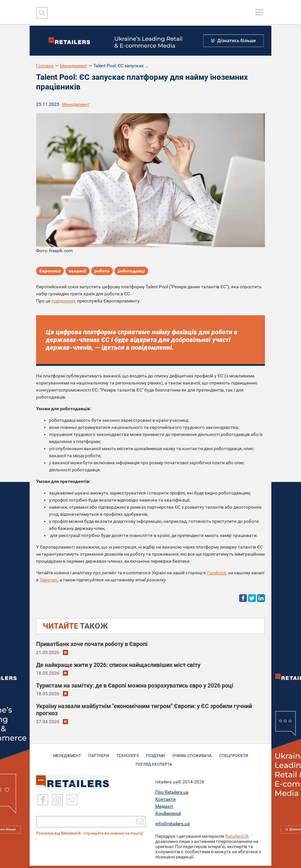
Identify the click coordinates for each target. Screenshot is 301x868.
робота (102, 271)
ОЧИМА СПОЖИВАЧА (192, 756)
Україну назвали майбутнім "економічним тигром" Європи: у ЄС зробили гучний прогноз (144, 710)
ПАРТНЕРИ (99, 756)
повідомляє (64, 301)
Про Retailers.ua (172, 794)
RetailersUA (237, 838)
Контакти (165, 801)
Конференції (168, 816)
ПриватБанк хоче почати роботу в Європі (92, 644)
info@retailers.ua (173, 826)
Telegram (49, 580)
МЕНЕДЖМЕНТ (67, 756)
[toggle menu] (259, 12)
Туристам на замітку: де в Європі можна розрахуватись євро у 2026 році (135, 685)
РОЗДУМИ (155, 756)
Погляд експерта (154, 764)
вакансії (78, 271)
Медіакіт (164, 808)
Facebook (217, 573)
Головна (45, 66)
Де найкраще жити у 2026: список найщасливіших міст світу (118, 665)
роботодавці (131, 271)
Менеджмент (74, 66)
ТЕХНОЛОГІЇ (128, 756)
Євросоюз (50, 271)
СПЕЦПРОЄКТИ (234, 756)
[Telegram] (72, 802)
